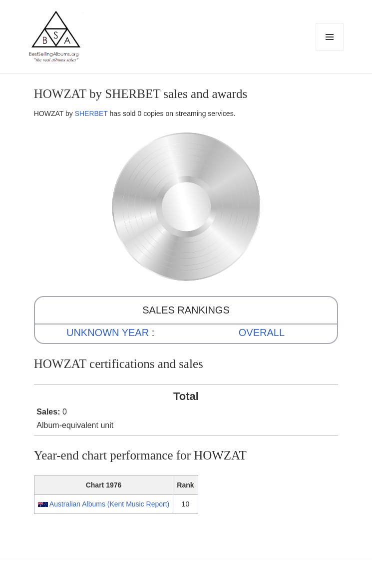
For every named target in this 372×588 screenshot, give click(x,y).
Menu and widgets (330, 51)
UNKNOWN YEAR (108, 332)
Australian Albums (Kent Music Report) (109, 504)
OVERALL (262, 332)
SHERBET (91, 113)
